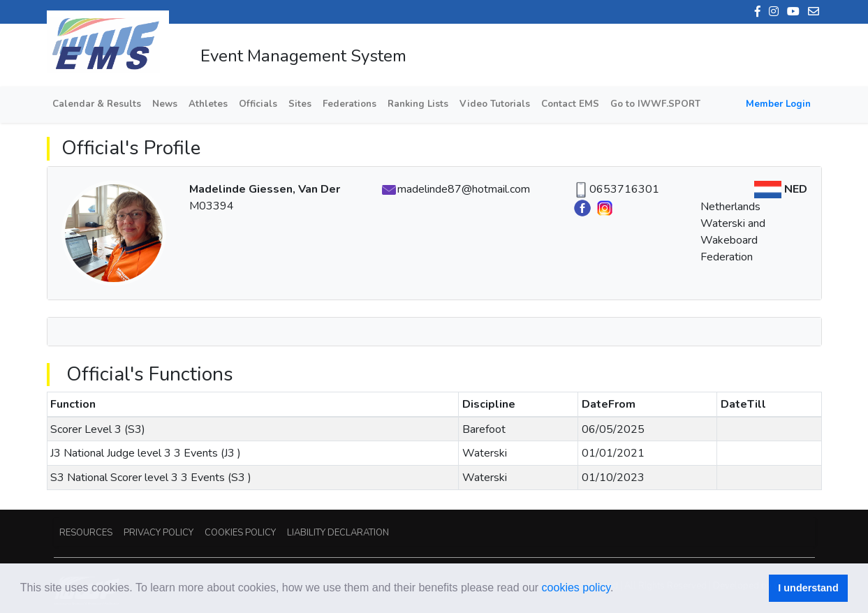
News (165, 104)
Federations (350, 104)
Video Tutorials (495, 104)
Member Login (778, 104)
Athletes (208, 104)
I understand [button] (808, 588)
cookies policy (576, 588)
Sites (300, 104)
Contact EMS (570, 104)
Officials (258, 104)
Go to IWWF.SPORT (655, 104)
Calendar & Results (97, 104)
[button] (619, 589)
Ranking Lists (418, 104)
